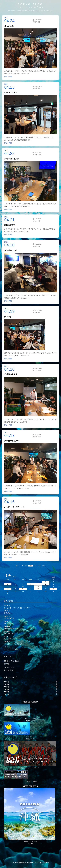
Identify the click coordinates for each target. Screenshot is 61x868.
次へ (44, 566)
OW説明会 (30, 612)
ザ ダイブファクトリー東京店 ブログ (30, 7)
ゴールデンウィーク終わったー (30, 643)
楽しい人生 (9, 26)
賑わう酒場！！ (30, 638)
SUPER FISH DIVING (30, 786)
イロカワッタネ (11, 92)
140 (26, 566)
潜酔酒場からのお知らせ (12, 661)
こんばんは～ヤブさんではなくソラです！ (30, 607)
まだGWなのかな (30, 632)
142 (35, 566)
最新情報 (7, 664)
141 (30, 566)
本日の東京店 (10, 225)
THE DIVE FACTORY (30, 702)
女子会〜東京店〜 (12, 441)
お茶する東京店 (30, 617)
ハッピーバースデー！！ (14, 507)
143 (39, 566)
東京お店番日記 (9, 670)
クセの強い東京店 (12, 159)
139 (22, 566)
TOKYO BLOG (30, 4)
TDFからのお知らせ (10, 667)
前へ (17, 566)
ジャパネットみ (11, 250)
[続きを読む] (8, 77)
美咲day (8, 317)
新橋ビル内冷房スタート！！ (30, 627)
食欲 (30, 622)
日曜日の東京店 (11, 374)
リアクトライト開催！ (30, 648)
